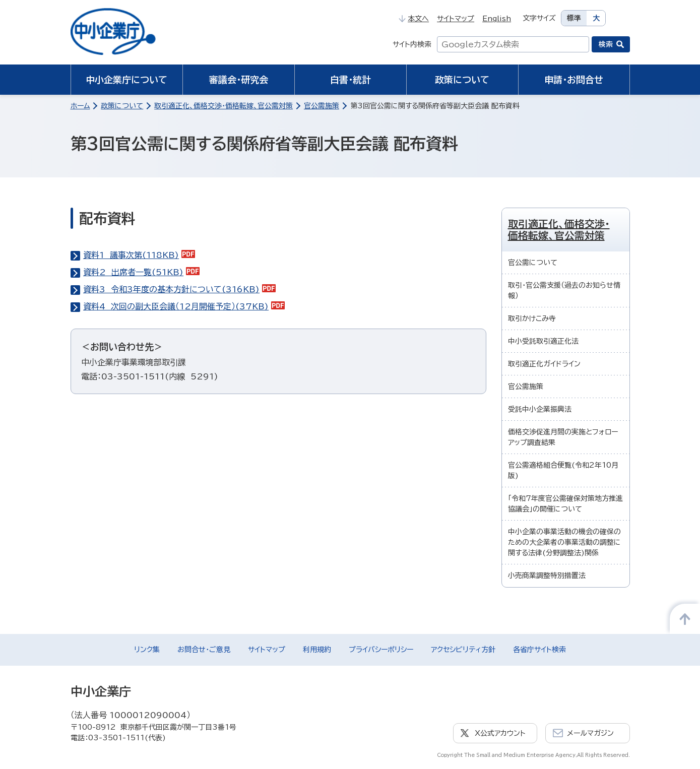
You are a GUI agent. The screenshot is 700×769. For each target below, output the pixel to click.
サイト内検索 (412, 44)
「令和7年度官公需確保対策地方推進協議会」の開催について (565, 504)
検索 (606, 44)
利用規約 (317, 650)
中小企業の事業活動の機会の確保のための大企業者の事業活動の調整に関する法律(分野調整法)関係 (564, 542)
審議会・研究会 (239, 80)
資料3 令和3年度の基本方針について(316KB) (179, 289)
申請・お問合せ (574, 80)
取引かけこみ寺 (532, 318)
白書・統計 (351, 80)
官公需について (533, 263)
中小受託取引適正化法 (543, 341)
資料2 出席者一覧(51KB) (141, 272)
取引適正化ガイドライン (544, 364)
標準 (574, 18)
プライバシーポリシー (381, 650)
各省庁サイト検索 (539, 650)
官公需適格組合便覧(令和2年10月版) (563, 470)
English (497, 19)
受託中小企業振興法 (540, 409)
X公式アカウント (500, 733)
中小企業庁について (126, 80)
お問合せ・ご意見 (204, 650)
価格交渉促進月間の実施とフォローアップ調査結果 (563, 437)
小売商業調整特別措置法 (547, 575)
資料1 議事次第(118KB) (139, 255)
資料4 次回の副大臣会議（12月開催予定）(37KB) (184, 306)
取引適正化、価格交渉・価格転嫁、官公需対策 (224, 106)
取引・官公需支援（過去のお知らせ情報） (564, 291)
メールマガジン (590, 733)
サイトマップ (456, 19)
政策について (462, 80)
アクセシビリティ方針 (463, 650)
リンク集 (147, 650)
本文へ (414, 19)
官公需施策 (322, 106)
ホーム (80, 106)
